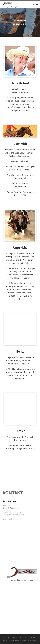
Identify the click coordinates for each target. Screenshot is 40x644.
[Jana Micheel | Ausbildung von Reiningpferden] (7, 3)
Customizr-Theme (32, 601)
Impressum (11, 580)
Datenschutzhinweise (25, 580)
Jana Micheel (14, 598)
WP (13, 601)
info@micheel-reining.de (17, 515)
